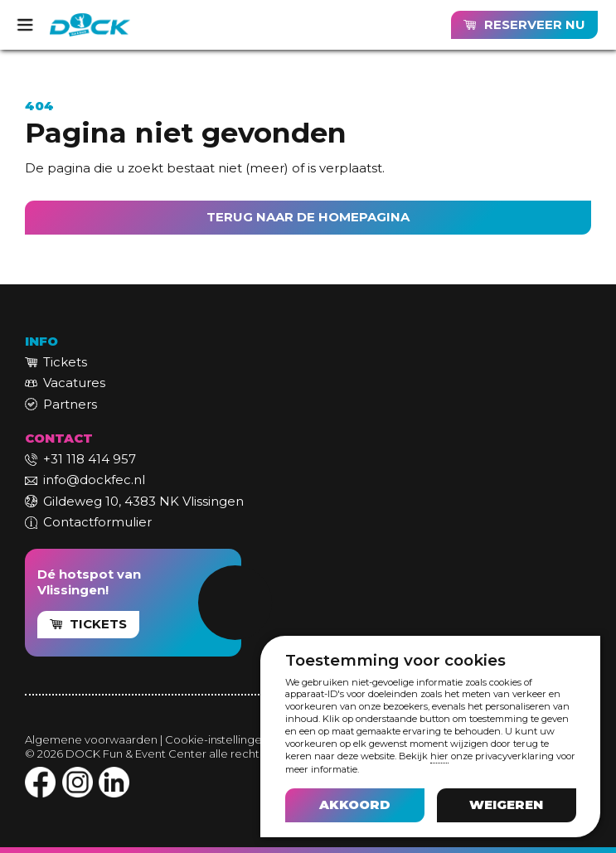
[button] (355, 805)
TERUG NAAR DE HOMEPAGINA (308, 217)
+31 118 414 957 (90, 459)
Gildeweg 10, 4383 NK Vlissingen (143, 502)
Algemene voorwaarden (91, 739)
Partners (70, 405)
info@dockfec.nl (94, 480)
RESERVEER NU (535, 25)
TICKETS (98, 624)
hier (439, 756)
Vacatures (74, 383)
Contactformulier (97, 522)
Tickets (65, 362)
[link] (524, 25)
